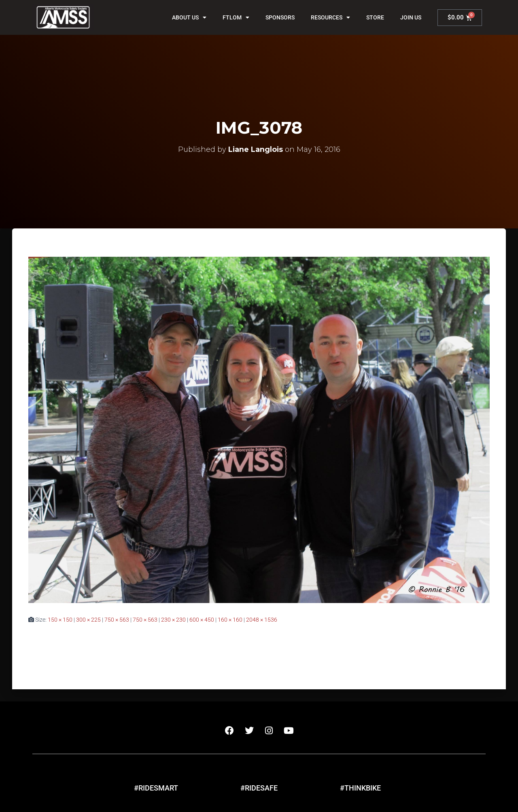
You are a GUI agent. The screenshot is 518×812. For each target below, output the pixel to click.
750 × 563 (117, 620)
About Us (189, 17)
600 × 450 (202, 620)
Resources (330, 17)
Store (375, 17)
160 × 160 (230, 620)
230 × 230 (173, 620)
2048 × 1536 (262, 620)
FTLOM (236, 17)
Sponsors (280, 17)
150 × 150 (60, 620)
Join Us (411, 17)
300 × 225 (88, 620)
